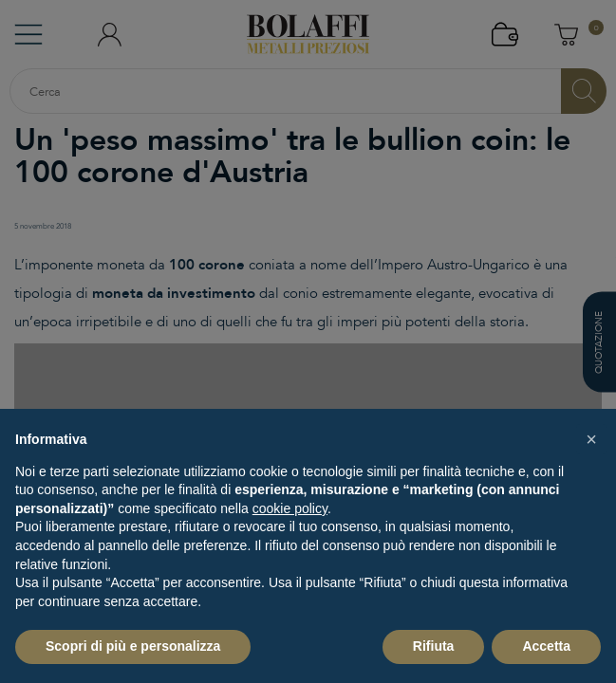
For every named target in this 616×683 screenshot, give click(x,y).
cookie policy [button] (290, 508)
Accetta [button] (546, 646)
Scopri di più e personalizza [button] (133, 646)
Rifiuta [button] (434, 646)
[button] (591, 439)
